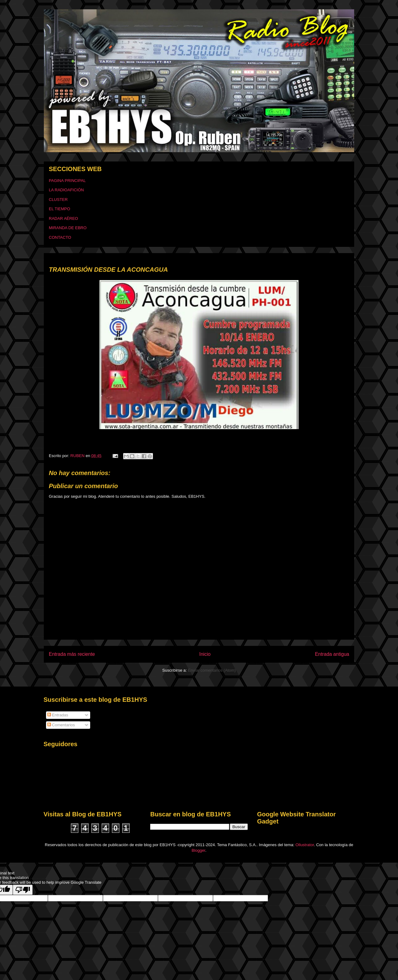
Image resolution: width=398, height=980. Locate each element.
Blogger (198, 850)
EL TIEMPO (60, 209)
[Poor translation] (23, 890)
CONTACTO (60, 237)
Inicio (205, 654)
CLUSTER (58, 200)
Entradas (58, 715)
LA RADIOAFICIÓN (66, 190)
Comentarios (61, 725)
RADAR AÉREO (63, 218)
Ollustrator (305, 845)
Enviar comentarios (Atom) (212, 670)
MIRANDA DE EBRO (68, 228)
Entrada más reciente (72, 654)
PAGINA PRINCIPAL (67, 181)
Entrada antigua (332, 654)
